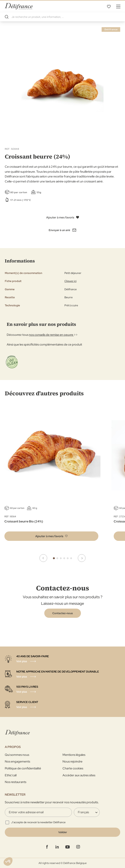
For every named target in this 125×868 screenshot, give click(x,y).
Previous (43, 558)
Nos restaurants (16, 782)
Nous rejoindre (72, 761)
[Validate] (62, 832)
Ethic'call (11, 775)
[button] (51, 536)
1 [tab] (54, 558)
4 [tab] (64, 558)
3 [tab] (61, 558)
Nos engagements (17, 761)
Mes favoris (109, 6)
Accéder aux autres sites (79, 775)
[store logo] (19, 6)
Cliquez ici (70, 281)
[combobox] (62, 17)
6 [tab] (71, 558)
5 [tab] (68, 558)
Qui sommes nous (17, 755)
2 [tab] (57, 558)
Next (82, 558)
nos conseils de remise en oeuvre (51, 335)
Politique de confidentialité (23, 768)
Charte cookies (73, 768)
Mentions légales (74, 755)
